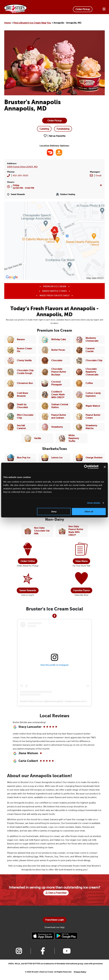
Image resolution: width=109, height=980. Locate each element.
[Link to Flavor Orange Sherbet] (89, 458)
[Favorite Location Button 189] (55, 136)
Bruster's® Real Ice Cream (32, 701)
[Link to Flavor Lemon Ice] (54, 458)
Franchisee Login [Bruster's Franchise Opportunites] (55, 924)
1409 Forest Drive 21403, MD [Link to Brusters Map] (22, 167)
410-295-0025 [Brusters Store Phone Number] (20, 175)
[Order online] (55, 121)
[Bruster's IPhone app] (43, 940)
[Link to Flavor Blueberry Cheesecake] (89, 339)
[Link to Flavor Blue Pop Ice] (20, 458)
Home (8, 23)
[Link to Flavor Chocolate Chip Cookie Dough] (20, 372)
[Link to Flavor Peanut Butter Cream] (89, 416)
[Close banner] (105, 467)
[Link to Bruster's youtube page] (66, 955)
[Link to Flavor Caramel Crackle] (89, 350)
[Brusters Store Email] (98, 175)
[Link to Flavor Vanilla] (37, 438)
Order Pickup (83, 9)
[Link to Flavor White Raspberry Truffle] (72, 438)
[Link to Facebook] (54, 616)
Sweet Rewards (28, 590)
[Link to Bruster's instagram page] (19, 955)
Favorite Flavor (81, 590)
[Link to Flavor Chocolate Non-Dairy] (37, 531)
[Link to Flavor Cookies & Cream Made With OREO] (54, 395)
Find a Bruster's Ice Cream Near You (32, 23)
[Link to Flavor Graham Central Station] (54, 406)
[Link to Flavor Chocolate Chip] (89, 360)
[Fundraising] (63, 129)
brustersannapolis (55, 701)
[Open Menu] (104, 9)
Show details (94, 503)
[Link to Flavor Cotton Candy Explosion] (89, 395)
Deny (54, 512)
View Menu (81, 561)
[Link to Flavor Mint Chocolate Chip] (20, 416)
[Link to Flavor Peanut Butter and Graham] (54, 416)
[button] (23, 187)
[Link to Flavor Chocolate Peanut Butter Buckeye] (54, 372)
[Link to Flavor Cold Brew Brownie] (20, 395)
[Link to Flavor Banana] (20, 339)
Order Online (28, 561)
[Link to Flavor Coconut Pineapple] (54, 383)
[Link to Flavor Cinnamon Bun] (20, 383)
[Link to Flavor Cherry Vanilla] (20, 360)
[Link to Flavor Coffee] (89, 383)
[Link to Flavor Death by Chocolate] (20, 406)
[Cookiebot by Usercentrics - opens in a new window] (86, 467)
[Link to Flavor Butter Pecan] (54, 350)
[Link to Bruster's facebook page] (43, 955)
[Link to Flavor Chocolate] (54, 360)
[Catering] (44, 129)
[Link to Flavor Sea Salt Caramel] (20, 427)
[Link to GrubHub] (59, 152)
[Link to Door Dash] (50, 152)
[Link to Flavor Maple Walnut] (89, 406)
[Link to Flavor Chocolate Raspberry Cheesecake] (89, 372)
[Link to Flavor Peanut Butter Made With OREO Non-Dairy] (72, 531)
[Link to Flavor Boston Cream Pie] (20, 350)
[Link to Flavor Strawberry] (54, 427)
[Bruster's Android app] (66, 940)
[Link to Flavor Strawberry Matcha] (89, 427)
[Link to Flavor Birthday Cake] (54, 339)
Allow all (89, 512)
